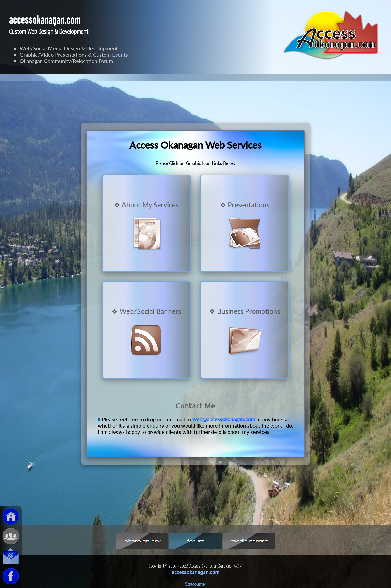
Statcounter (195, 584)
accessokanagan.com (195, 572)
